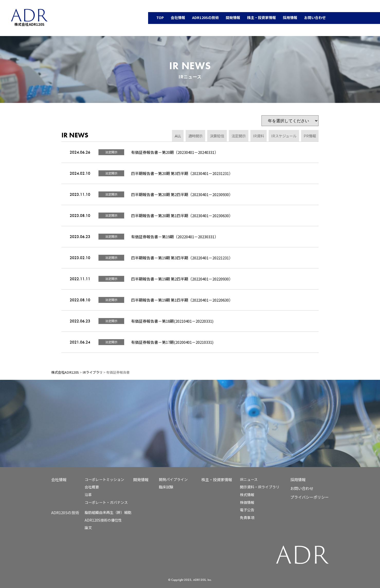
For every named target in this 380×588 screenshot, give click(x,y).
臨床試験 (166, 487)
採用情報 (298, 480)
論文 (88, 528)
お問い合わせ (302, 488)
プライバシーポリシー (310, 497)
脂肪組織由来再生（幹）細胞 (108, 512)
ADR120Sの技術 (65, 512)
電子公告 (247, 510)
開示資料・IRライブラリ (260, 487)
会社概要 (92, 487)
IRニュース (249, 479)
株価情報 (247, 502)
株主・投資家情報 (217, 480)
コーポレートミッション (104, 479)
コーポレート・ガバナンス (106, 502)
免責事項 (247, 517)
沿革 (88, 495)
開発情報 (141, 480)
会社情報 (59, 480)
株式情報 (247, 495)
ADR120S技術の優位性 (103, 520)
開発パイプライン (173, 479)
